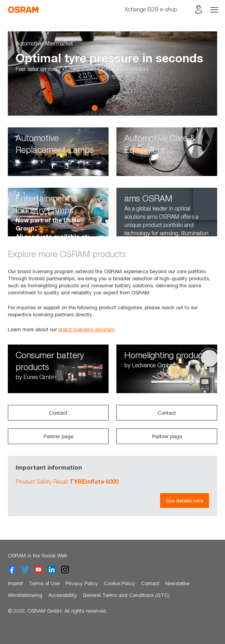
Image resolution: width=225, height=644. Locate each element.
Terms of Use (44, 583)
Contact (58, 413)
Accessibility (63, 595)
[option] (112, 73)
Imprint (15, 583)
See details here (184, 501)
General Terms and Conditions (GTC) (126, 595)
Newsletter (178, 583)
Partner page (58, 436)
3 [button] (126, 108)
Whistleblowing (25, 595)
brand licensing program (86, 329)
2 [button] (111, 108)
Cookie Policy (120, 583)
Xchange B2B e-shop (151, 9)
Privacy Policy (82, 583)
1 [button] (95, 108)
